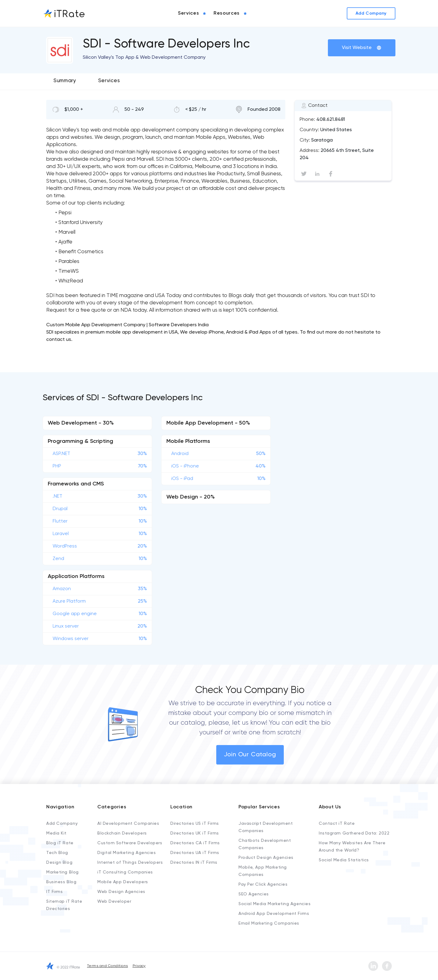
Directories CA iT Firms (195, 843)
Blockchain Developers (122, 833)
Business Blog (61, 882)
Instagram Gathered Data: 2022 (354, 833)
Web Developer (114, 901)
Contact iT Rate (337, 824)
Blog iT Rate (60, 843)
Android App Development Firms (274, 914)
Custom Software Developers (130, 843)
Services (109, 81)
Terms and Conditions (108, 966)
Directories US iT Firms (195, 824)
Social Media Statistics (344, 860)
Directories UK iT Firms (195, 833)
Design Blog (59, 863)
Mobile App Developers (123, 882)
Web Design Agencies (121, 892)
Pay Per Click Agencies (263, 884)
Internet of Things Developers (130, 863)
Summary (65, 81)
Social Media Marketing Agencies (275, 904)
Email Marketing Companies (269, 923)
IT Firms (54, 892)
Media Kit (56, 833)
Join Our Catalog (250, 755)
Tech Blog (57, 853)
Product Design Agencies (266, 858)
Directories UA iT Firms (195, 853)
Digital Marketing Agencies (127, 853)
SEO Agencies (254, 894)
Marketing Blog (63, 872)
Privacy (139, 966)
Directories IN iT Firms (194, 863)
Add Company (62, 824)
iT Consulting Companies (125, 872)
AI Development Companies (128, 824)
